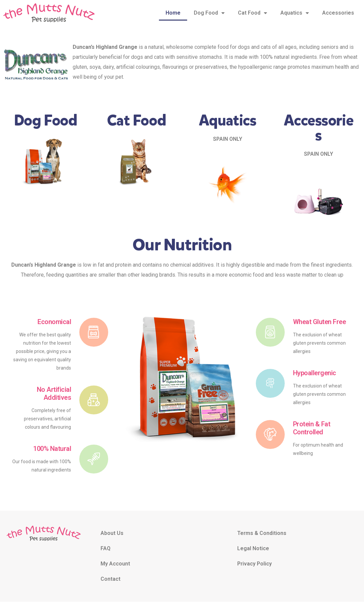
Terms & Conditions (262, 533)
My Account (115, 564)
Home (173, 13)
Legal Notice (253, 549)
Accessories (338, 13)
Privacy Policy (255, 564)
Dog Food (209, 13)
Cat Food (253, 13)
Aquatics (295, 13)
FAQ (106, 549)
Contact (110, 579)
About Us (112, 533)
